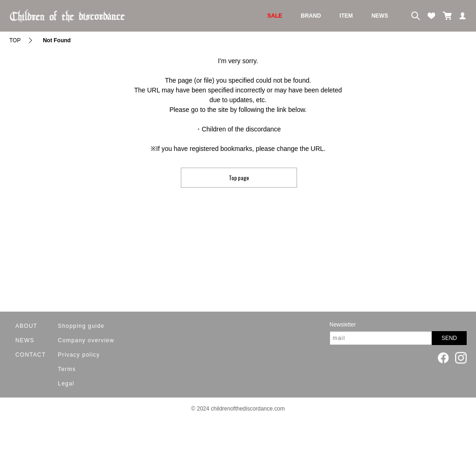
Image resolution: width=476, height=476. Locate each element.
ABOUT (26, 326)
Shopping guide (81, 326)
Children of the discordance (241, 129)
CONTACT (31, 355)
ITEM (346, 16)
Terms (67, 369)
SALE (275, 16)
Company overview (86, 340)
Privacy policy (79, 355)
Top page (239, 178)
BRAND (311, 16)
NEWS (380, 16)
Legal (66, 384)
